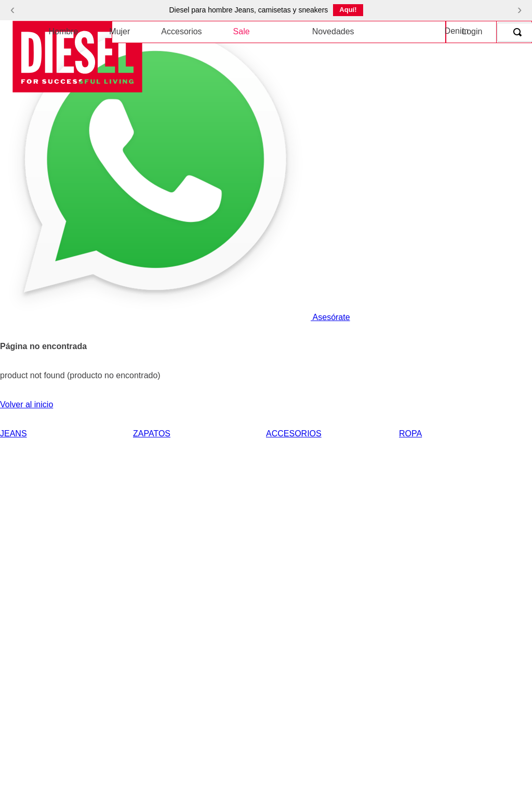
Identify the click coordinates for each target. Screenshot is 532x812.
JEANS (14, 434)
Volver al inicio (26, 404)
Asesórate (175, 317)
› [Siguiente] (520, 9)
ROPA (410, 434)
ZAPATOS (152, 434)
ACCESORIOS (294, 434)
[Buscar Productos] (520, 32)
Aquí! (348, 10)
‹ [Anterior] (13, 9)
